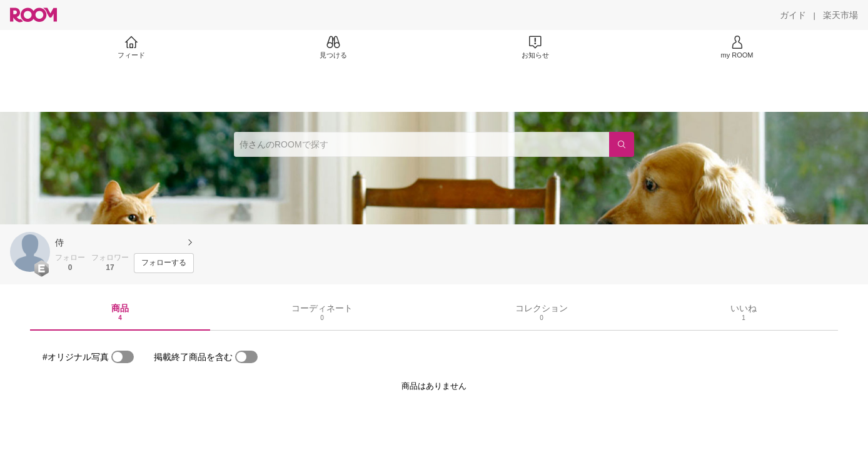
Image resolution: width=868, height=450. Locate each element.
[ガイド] (793, 15)
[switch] (123, 357)
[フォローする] (164, 263)
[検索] (622, 144)
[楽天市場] (840, 15)
